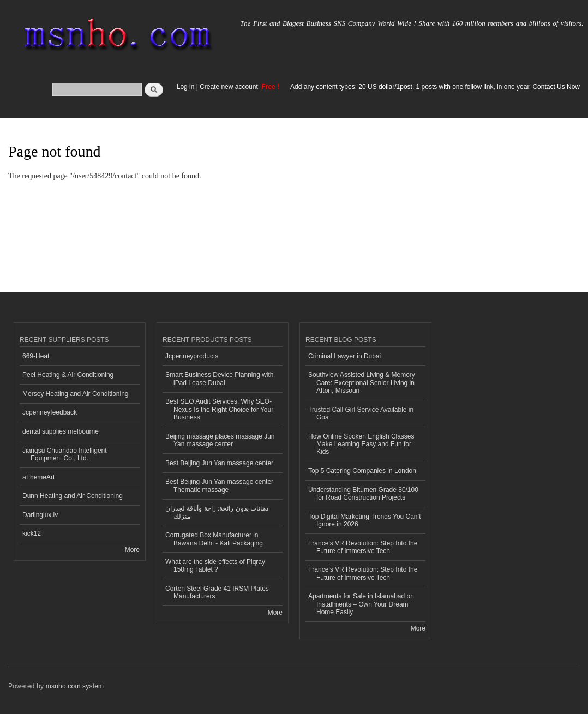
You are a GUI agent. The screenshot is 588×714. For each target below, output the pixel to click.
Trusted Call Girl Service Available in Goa (361, 413)
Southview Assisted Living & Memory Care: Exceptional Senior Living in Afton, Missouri (362, 383)
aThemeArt (38, 477)
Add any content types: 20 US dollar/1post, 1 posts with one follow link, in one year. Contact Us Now (435, 87)
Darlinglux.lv (40, 515)
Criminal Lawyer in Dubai (344, 356)
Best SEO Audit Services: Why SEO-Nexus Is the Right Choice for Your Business (219, 409)
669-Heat (36, 356)
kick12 (32, 533)
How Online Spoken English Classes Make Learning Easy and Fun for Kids (361, 444)
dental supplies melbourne (61, 431)
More (132, 550)
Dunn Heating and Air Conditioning (73, 496)
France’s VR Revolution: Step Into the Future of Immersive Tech (363, 547)
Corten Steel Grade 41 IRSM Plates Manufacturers (217, 592)
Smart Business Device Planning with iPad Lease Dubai (220, 379)
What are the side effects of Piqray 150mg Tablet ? (215, 566)
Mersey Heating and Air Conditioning (76, 394)
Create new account (230, 87)
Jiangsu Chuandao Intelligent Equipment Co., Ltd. (65, 454)
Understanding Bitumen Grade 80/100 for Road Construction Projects (363, 494)
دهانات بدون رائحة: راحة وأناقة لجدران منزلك (217, 512)
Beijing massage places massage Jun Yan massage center (220, 440)
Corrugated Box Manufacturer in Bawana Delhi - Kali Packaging (214, 539)
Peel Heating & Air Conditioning (68, 375)
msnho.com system (75, 686)
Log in (186, 87)
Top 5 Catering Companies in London (362, 471)
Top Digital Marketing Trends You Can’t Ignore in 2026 (365, 520)
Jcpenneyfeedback (50, 412)
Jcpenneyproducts (192, 356)
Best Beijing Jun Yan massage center (219, 463)
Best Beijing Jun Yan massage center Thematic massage (219, 485)
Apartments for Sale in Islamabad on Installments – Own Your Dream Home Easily (361, 604)
